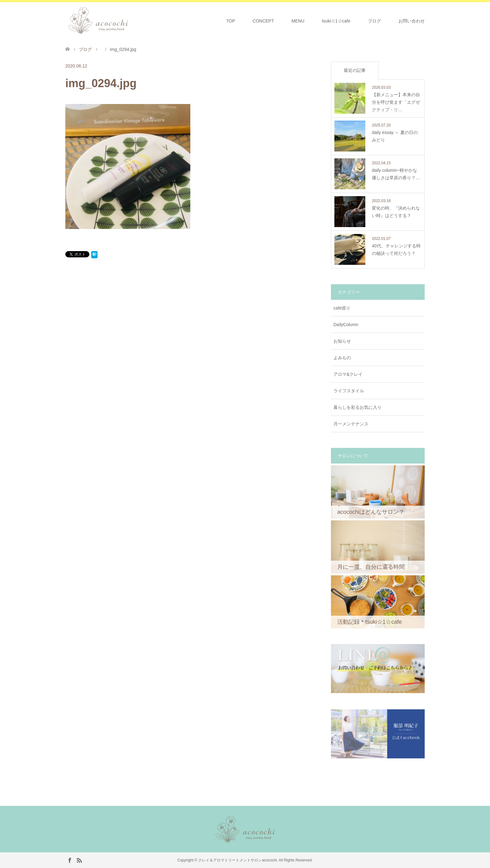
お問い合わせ (412, 21)
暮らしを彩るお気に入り (357, 407)
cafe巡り (342, 308)
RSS (79, 860)
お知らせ (342, 341)
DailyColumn (346, 325)
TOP (231, 21)
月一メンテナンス (351, 424)
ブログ (374, 21)
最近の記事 (355, 70)
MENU (298, 21)
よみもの (342, 358)
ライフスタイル (349, 391)
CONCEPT (263, 21)
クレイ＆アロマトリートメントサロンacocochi (237, 860)
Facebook (70, 860)
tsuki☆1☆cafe (336, 21)
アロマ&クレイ (348, 374)
